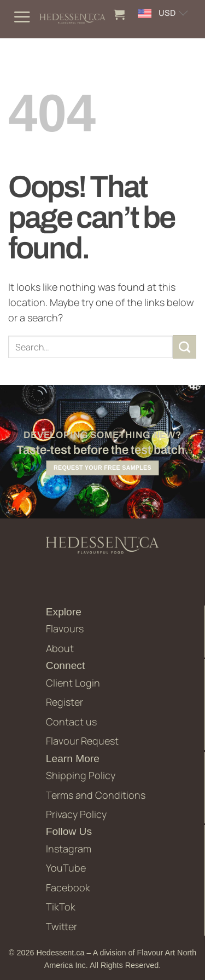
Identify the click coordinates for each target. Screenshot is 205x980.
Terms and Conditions (96, 795)
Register (65, 702)
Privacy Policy (76, 814)
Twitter (61, 926)
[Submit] (185, 347)
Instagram (69, 849)
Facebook (68, 887)
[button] (22, 17)
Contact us (71, 722)
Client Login (73, 683)
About (60, 648)
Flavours (65, 629)
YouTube (66, 868)
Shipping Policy (81, 775)
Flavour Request (82, 741)
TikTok (61, 907)
